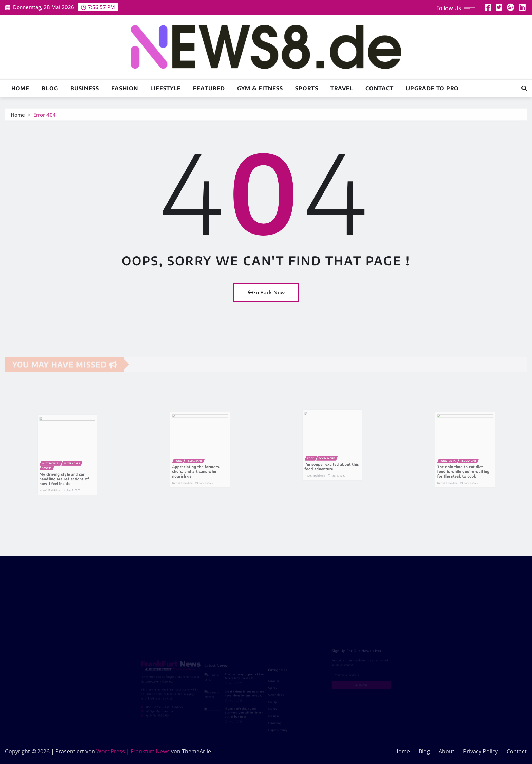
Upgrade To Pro (432, 88)
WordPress (111, 751)
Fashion (125, 88)
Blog (50, 88)
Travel (342, 88)
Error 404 (44, 116)
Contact (379, 88)
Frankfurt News (150, 751)
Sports (307, 88)
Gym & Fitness (260, 88)
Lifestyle (166, 88)
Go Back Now (266, 292)
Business (85, 88)
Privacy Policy (480, 751)
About (446, 751)
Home (20, 88)
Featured (209, 88)
